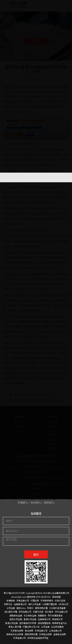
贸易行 (30, 608)
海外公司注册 (34, 604)
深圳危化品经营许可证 (38, 638)
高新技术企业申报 (15, 634)
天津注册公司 (41, 630)
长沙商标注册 (30, 615)
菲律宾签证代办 (59, 623)
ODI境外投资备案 (57, 608)
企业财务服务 (57, 627)
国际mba (21, 608)
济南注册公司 (23, 600)
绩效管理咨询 (44, 623)
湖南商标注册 (16, 615)
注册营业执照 (60, 634)
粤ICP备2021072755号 (14, 593)
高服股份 (42, 615)
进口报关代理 (11, 612)
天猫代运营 (38, 612)
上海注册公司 (55, 630)
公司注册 (11, 608)
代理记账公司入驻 (31, 627)
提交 (36, 554)
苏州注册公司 (61, 612)
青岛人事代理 (15, 627)
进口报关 (49, 612)
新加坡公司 (57, 619)
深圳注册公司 (25, 612)
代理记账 (35, 600)
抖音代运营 (60, 600)
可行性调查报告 (55, 615)
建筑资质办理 (41, 608)
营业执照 (29, 630)
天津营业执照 (17, 630)
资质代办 (8, 604)
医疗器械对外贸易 (28, 623)
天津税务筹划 (47, 600)
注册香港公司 (20, 604)
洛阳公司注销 (16, 619)
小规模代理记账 (50, 604)
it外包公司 (63, 604)
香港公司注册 (30, 619)
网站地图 (56, 597)
